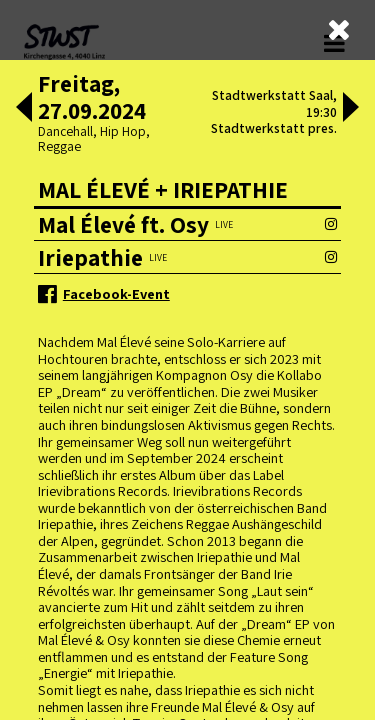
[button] (24, 109)
